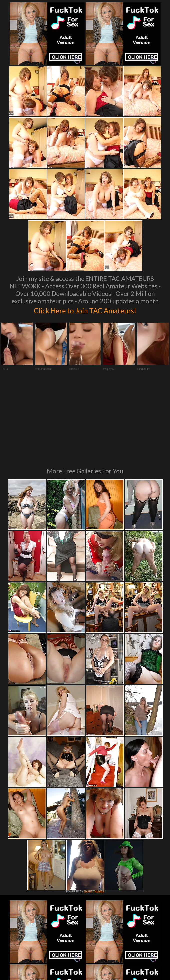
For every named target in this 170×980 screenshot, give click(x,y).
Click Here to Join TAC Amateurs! (85, 310)
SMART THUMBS (94, 815)
